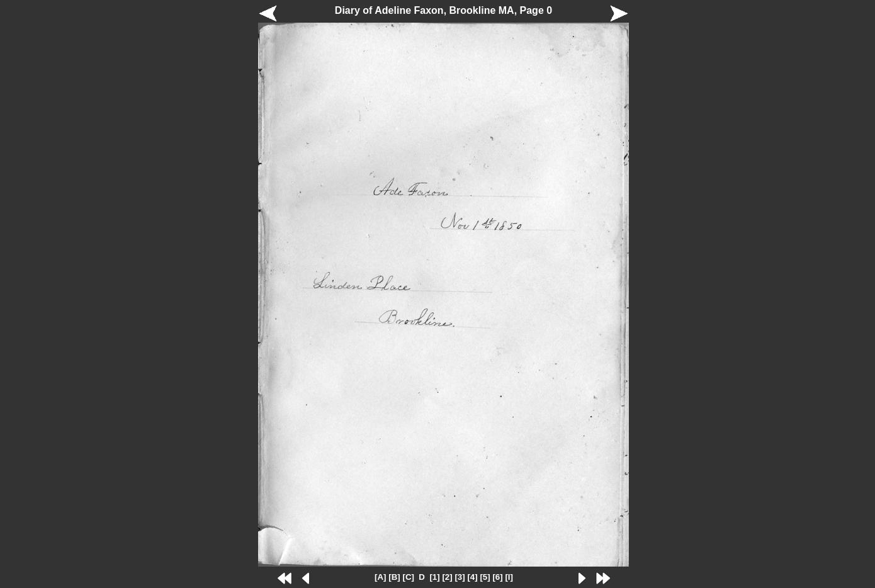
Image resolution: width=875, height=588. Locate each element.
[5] (485, 577)
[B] (394, 577)
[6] (497, 577)
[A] (381, 577)
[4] (472, 577)
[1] (434, 577)
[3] (460, 577)
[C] (408, 577)
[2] (447, 577)
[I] (509, 577)
